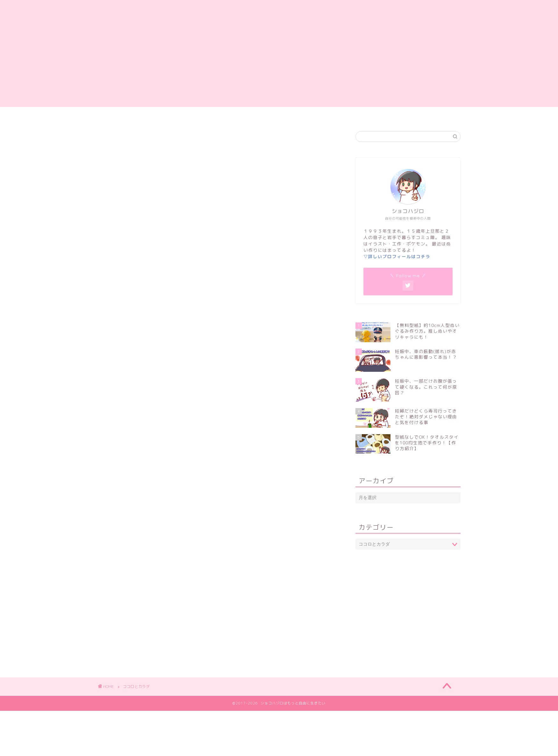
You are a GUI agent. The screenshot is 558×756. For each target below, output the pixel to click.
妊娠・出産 (265, 115)
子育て (300, 115)
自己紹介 (202, 115)
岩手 (328, 115)
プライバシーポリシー (372, 115)
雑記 (232, 115)
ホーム (169, 115)
